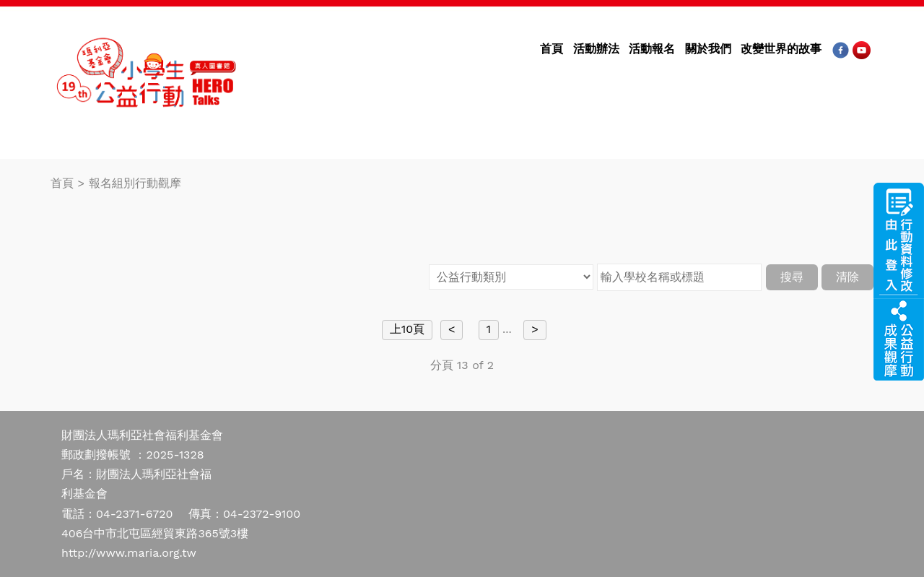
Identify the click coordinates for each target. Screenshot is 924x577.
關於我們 (708, 49)
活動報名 (652, 49)
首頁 (552, 49)
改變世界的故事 (781, 49)
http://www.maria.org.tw (129, 553)
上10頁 (407, 329)
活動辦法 (596, 49)
